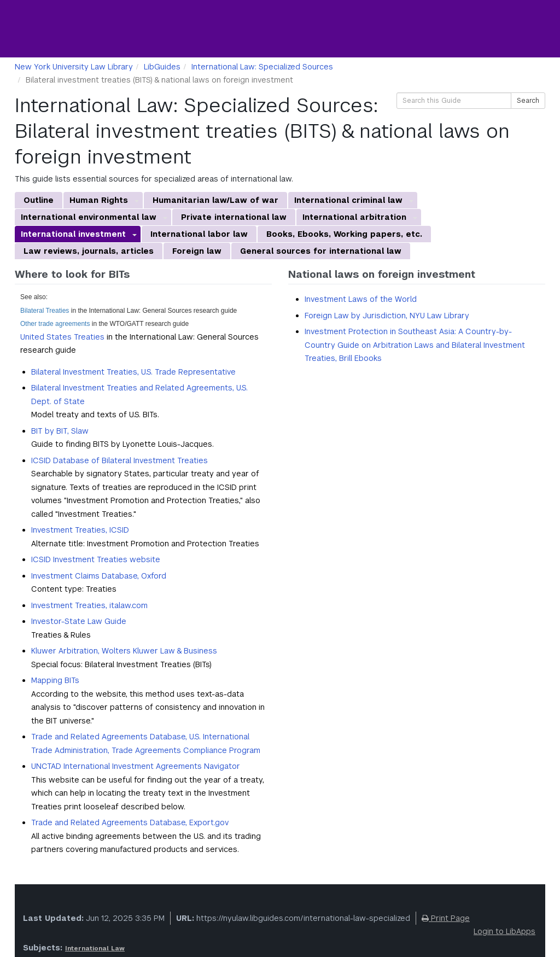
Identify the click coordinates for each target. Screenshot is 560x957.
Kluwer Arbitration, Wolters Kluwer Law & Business (124, 651)
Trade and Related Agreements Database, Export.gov (130, 822)
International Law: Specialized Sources (262, 67)
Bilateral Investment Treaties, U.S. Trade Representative (133, 372)
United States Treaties (62, 337)
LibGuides (162, 67)
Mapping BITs (55, 680)
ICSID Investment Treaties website (96, 559)
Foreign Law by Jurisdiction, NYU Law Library (387, 316)
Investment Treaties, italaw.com (89, 605)
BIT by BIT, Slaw (60, 431)
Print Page (446, 918)
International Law (95, 948)
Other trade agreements (55, 324)
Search (528, 101)
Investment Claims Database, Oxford (99, 576)
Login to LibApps (504, 931)
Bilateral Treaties (45, 311)
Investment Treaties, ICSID (80, 530)
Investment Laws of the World (361, 299)
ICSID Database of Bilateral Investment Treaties (119, 460)
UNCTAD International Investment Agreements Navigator (136, 766)
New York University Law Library (74, 67)
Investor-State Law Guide (79, 621)
